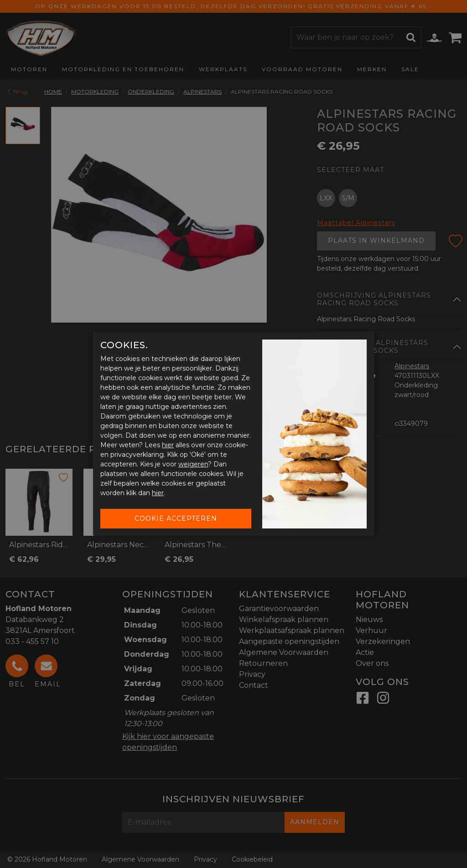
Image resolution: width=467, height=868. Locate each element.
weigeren (193, 464)
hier (168, 445)
